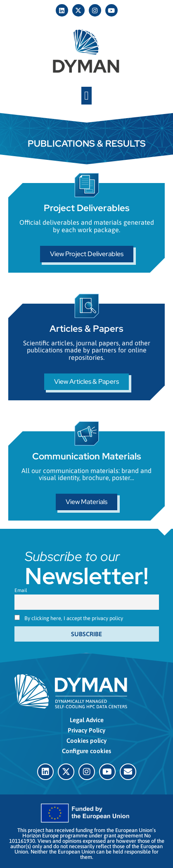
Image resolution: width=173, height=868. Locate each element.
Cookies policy (86, 741)
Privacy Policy (86, 730)
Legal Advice (87, 720)
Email (21, 590)
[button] (86, 96)
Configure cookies (86, 751)
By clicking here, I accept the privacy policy (74, 618)
